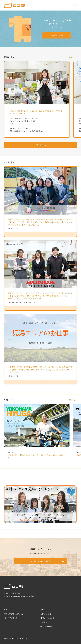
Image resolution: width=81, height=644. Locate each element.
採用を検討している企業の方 (41, 561)
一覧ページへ (72, 58)
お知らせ (44, 609)
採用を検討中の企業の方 (14, 614)
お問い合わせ (46, 614)
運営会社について (47, 618)
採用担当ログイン (11, 618)
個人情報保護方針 (47, 627)
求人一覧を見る (41, 145)
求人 (6, 609)
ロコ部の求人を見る (57, 36)
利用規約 (44, 622)
